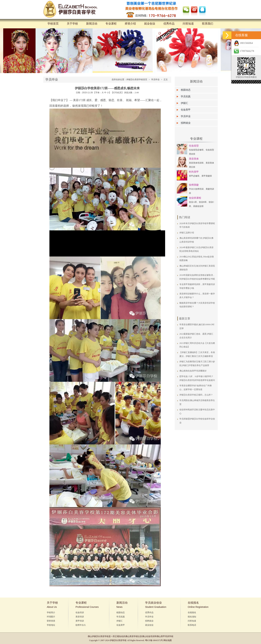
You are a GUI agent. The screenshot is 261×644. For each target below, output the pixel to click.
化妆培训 (80, 613)
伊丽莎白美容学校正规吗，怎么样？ (196, 395)
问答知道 (188, 24)
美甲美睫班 (207, 176)
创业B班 (203, 202)
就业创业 (150, 24)
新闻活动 (92, 24)
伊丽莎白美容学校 (100, 636)
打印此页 (117, 93)
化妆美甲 (186, 110)
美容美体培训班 (196, 163)
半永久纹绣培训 (196, 189)
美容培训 (80, 617)
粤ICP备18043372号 (154, 640)
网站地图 (168, 640)
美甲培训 (80, 621)
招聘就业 (186, 123)
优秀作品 (169, 24)
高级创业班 (198, 206)
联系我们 (208, 24)
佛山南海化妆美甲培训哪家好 (193, 371)
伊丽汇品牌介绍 (187, 233)
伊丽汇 (184, 103)
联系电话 (192, 625)
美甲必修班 (194, 176)
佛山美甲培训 (163, 636)
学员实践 (186, 96)
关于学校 (72, 24)
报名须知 (192, 617)
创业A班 (193, 202)
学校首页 (53, 24)
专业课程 (111, 24)
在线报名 (192, 613)
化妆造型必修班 (196, 150)
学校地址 (51, 625)
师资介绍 (130, 24)
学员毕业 (155, 80)
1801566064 (243, 43)
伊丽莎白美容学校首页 (137, 80)
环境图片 (51, 617)
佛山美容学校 (132, 636)
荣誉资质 (51, 621)
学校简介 (51, 613)
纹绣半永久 (81, 625)
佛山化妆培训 (148, 636)
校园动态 (186, 90)
